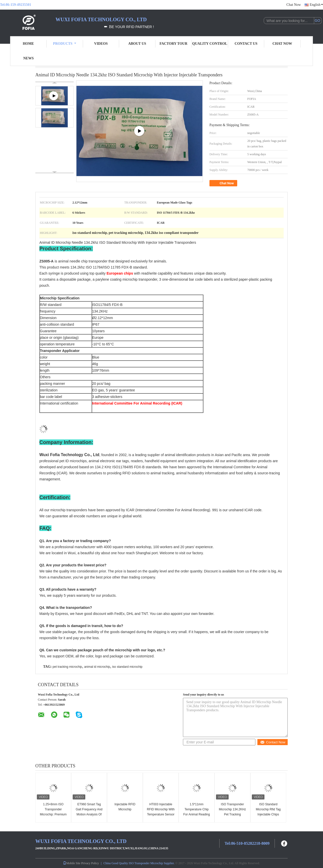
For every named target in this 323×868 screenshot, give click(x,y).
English (316, 5)
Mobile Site (72, 863)
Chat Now (294, 5)
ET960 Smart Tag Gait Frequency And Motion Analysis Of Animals (89, 812)
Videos (101, 44)
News (28, 58)
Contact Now (273, 742)
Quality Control (210, 44)
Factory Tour (173, 44)
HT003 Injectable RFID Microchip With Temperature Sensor (161, 809)
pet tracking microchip (67, 667)
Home (28, 44)
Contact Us (246, 44)
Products (65, 44)
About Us (137, 44)
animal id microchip (97, 667)
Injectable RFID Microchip (125, 807)
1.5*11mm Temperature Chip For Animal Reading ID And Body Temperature (196, 814)
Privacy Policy (90, 863)
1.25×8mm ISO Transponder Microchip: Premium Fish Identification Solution (53, 814)
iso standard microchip (127, 667)
